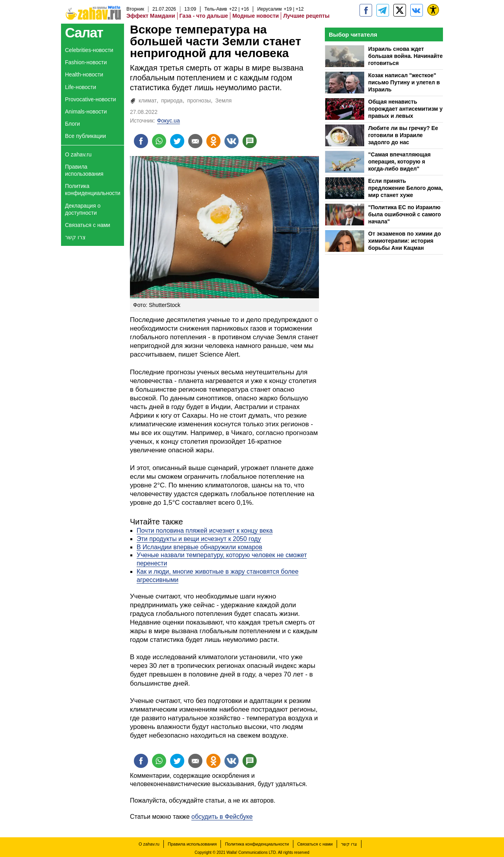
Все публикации (85, 136)
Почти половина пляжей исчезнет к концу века (205, 531)
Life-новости (81, 87)
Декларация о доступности (83, 209)
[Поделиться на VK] (232, 141)
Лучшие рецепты (306, 16)
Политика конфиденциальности (93, 190)
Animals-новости (86, 112)
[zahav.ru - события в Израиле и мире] (383, 10)
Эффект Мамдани (151, 16)
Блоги (72, 124)
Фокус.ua (169, 121)
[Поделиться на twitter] (177, 141)
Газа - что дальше (204, 16)
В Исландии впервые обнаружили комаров (199, 547)
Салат (84, 33)
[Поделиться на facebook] (141, 141)
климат (148, 100)
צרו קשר (75, 237)
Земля (224, 100)
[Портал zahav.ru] (417, 10)
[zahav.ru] (366, 10)
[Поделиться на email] (195, 141)
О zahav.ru (78, 154)
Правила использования (84, 170)
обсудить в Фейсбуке (222, 817)
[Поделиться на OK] (213, 141)
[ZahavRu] (400, 10)
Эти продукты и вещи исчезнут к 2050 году (199, 539)
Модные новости (256, 16)
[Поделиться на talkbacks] (250, 141)
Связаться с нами (88, 225)
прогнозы (199, 100)
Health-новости (84, 74)
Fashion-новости (86, 62)
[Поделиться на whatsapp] (159, 141)
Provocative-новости (91, 99)
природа (172, 100)
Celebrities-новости (89, 50)
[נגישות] (433, 10)
